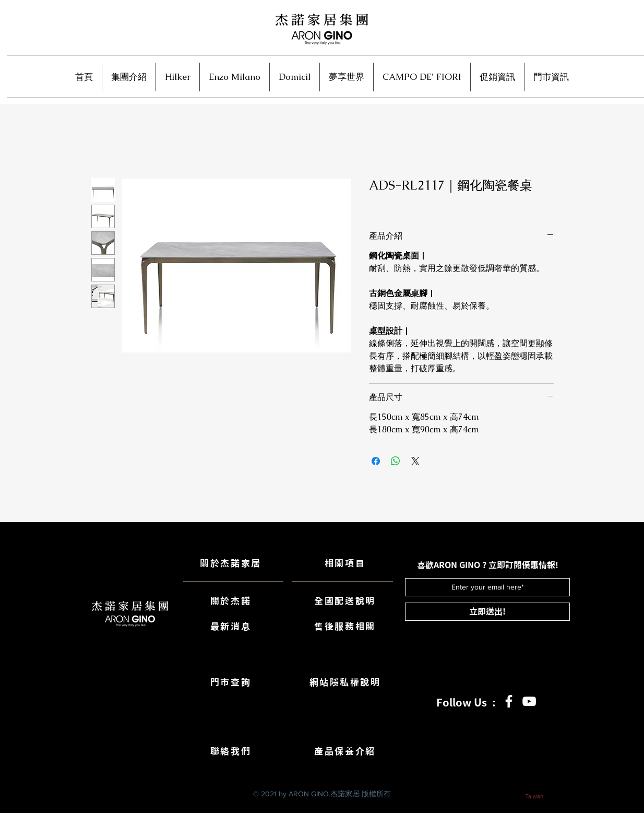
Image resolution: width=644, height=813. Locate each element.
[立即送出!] (487, 612)
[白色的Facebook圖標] (509, 701)
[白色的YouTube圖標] (529, 701)
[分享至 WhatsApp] (396, 461)
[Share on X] (415, 461)
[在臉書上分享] (376, 461)
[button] (129, 77)
